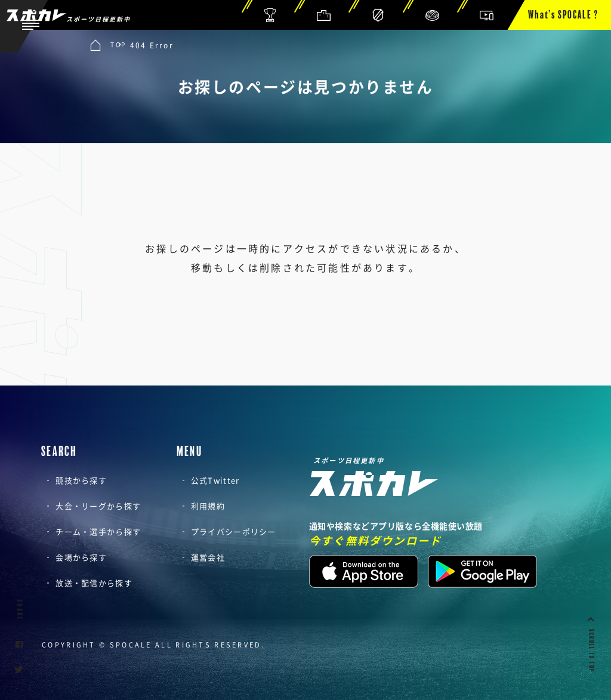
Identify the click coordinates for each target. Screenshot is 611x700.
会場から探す (81, 557)
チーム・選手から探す (98, 531)
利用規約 (208, 506)
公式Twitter (215, 480)
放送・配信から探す (94, 583)
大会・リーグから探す (98, 506)
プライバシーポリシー (234, 531)
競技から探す (81, 480)
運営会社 (208, 557)
